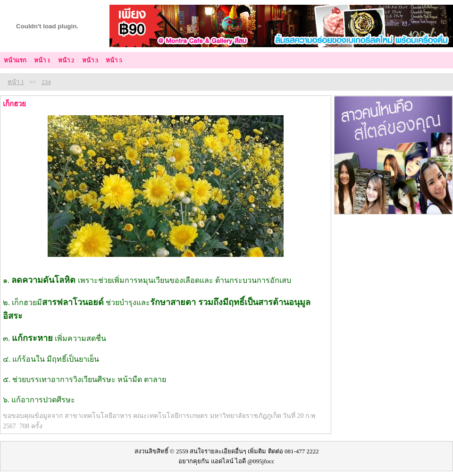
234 (46, 82)
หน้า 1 (16, 82)
